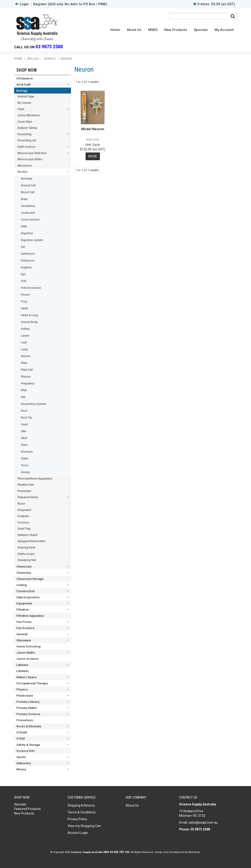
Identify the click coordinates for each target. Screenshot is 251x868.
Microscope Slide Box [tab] (32, 153)
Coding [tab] (22, 585)
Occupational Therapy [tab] (32, 683)
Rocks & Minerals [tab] (29, 726)
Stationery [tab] (24, 763)
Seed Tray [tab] (24, 529)
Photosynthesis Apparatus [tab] (35, 478)
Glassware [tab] (24, 640)
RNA (24, 390)
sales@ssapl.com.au (203, 822)
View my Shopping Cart (84, 826)
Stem (24, 445)
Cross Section (30, 220)
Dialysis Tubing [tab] (27, 128)
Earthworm (28, 254)
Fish (24, 281)
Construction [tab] (26, 591)
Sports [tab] (21, 757)
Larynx (25, 336)
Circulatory (28, 206)
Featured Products (27, 809)
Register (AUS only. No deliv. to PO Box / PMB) (70, 4)
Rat (23, 397)
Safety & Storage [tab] (28, 745)
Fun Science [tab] (25, 628)
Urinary (25, 472)
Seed (24, 424)
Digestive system (32, 240)
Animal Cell (28, 185)
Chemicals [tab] (24, 566)
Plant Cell (27, 370)
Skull (24, 438)
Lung (24, 349)
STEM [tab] (21, 739)
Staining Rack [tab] (26, 547)
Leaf (24, 342)
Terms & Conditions (82, 812)
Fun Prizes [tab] (24, 622)
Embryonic (28, 260)
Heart (24, 308)
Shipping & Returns (81, 805)
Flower (25, 295)
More (93, 156)
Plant (24, 363)
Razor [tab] (21, 504)
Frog (24, 301)
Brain (24, 199)
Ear (23, 247)
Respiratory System (34, 404)
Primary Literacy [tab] (28, 702)
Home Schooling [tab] (28, 646)
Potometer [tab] (24, 491)
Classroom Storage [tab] (30, 579)
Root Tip (27, 418)
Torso (25, 465)
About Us (134, 30)
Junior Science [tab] (27, 659)
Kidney (25, 329)
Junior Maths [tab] (26, 652)
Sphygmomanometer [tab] (31, 541)
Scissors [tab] (23, 522)
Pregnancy (28, 383)
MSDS (153, 30)
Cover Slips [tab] (25, 122)
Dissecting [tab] (24, 134)
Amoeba (27, 179)
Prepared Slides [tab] (28, 497)
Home (115, 30)
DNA (24, 226)
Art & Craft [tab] (24, 84)
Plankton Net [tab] (26, 485)
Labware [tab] (22, 665)
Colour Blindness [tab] (29, 115)
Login (24, 4)
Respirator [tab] (24, 510)
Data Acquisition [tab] (28, 597)
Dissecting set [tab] (27, 140)
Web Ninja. (194, 852)
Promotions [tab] (25, 720)
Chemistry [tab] (24, 573)
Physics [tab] (22, 689)
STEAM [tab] (22, 732)
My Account (224, 30)
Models (50, 59)
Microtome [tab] (25, 166)
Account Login (78, 833)
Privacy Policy (77, 819)
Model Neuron (93, 129)
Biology (33, 59)
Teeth (24, 458)
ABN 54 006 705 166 (116, 852)
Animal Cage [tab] (26, 96)
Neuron (26, 356)
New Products (176, 30)
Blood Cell (28, 192)
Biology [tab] (22, 91)
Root (24, 411)
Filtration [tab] (23, 609)
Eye (23, 274)
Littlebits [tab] (23, 671)
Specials (201, 30)
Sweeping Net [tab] (27, 560)
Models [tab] (23, 172)
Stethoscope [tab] (26, 554)
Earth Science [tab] (26, 147)
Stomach (27, 452)
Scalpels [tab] (23, 516)
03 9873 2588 (49, 47)
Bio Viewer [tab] (24, 103)
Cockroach (28, 213)
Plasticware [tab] (25, 695)
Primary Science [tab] (28, 714)
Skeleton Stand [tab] (27, 535)
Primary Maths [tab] (27, 708)
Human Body (29, 322)
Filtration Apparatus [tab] (30, 616)
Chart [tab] (21, 109)
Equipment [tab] (24, 603)
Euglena (26, 267)
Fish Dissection (31, 288)
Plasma (26, 377)
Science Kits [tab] (25, 751)
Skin (24, 431)
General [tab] (22, 634)
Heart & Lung (29, 315)
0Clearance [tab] (25, 78)
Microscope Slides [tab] (30, 159)
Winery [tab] (21, 769)
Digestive (27, 233)
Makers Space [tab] (27, 677)
